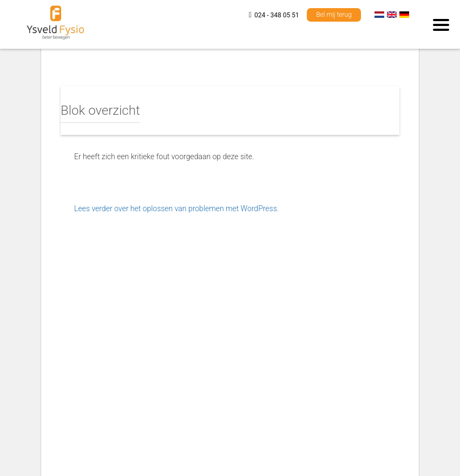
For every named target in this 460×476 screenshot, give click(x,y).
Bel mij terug (334, 15)
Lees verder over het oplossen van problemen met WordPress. (176, 208)
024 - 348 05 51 (277, 15)
